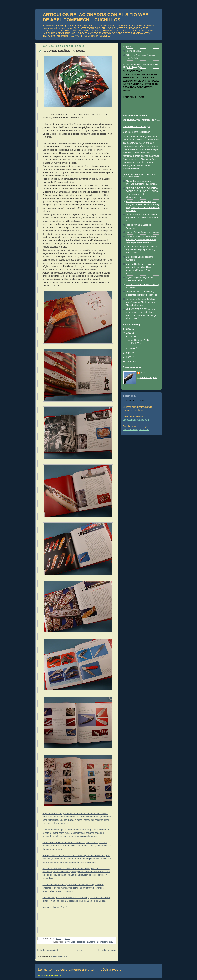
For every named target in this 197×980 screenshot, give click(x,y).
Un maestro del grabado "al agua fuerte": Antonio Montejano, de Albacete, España (142, 302)
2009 (129, 353)
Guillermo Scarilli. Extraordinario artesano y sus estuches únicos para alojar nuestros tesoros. (141, 239)
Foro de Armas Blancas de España (142, 232)
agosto (132, 348)
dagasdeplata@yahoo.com (136, 420)
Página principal (134, 51)
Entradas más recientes (49, 950)
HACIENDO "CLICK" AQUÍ (136, 126)
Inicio (79, 950)
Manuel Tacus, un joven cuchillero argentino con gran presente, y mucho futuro (142, 250)
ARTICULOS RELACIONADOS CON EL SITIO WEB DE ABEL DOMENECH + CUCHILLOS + (96, 17)
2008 (129, 357)
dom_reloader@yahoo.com (136, 430)
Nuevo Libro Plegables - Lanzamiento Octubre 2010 (88, 942)
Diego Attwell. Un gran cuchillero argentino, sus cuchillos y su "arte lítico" (142, 218)
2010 (129, 333)
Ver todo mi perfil (148, 378)
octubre (133, 336)
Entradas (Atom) (59, 956)
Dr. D (143, 373)
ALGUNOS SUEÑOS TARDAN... (64, 51)
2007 (129, 361)
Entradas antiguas (107, 950)
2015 (129, 329)
